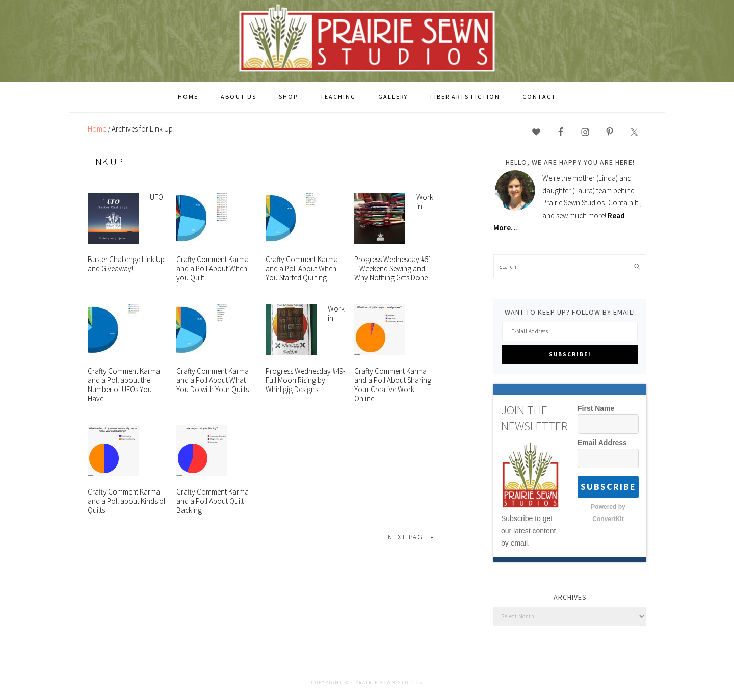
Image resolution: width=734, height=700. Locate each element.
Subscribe (608, 487)
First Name (596, 408)
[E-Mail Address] (570, 331)
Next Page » (411, 537)
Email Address (602, 443)
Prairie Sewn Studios (367, 40)
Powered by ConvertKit (608, 513)
